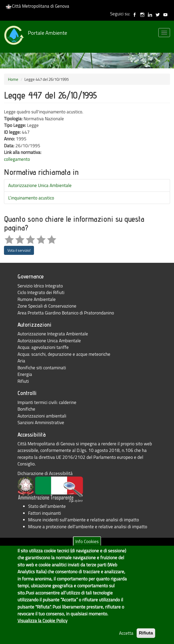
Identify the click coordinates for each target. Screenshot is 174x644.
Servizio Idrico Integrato (40, 286)
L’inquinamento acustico (31, 198)
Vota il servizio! (19, 250)
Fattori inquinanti (45, 513)
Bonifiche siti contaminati (42, 368)
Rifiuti (23, 381)
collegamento (17, 159)
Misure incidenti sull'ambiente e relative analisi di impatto (84, 520)
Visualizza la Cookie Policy (42, 624)
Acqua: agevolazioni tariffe (43, 347)
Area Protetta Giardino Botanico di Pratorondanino (66, 313)
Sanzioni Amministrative (41, 422)
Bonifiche (26, 409)
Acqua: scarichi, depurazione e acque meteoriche (64, 354)
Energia (25, 374)
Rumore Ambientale (37, 299)
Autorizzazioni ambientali (42, 416)
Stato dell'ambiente (47, 506)
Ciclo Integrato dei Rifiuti (41, 292)
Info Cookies (87, 545)
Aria (21, 361)
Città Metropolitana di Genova (37, 6)
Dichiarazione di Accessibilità (45, 473)
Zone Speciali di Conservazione (47, 306)
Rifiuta (146, 637)
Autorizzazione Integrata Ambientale (53, 334)
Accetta (126, 637)
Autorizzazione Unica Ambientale (40, 185)
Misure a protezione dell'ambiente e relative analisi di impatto (88, 527)
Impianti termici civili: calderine (47, 402)
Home (13, 79)
